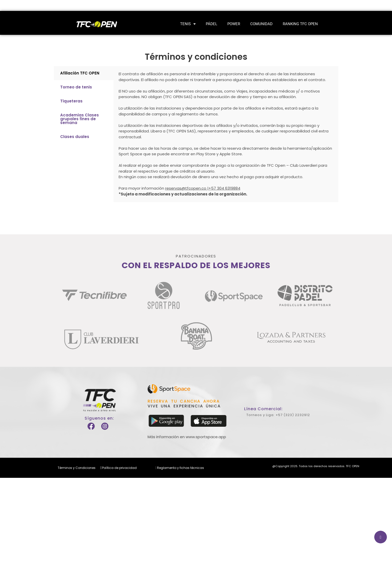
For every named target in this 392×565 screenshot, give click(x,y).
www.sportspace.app (206, 437)
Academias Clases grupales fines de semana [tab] (80, 119)
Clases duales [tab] (75, 137)
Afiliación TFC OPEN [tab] (80, 73)
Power (234, 24)
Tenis (188, 24)
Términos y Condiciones (77, 468)
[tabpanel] (226, 134)
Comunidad (261, 24)
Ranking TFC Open (300, 24)
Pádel (211, 24)
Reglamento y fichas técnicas (180, 468)
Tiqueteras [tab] (71, 101)
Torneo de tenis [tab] (76, 87)
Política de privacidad (119, 468)
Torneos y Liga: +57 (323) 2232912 (278, 415)
